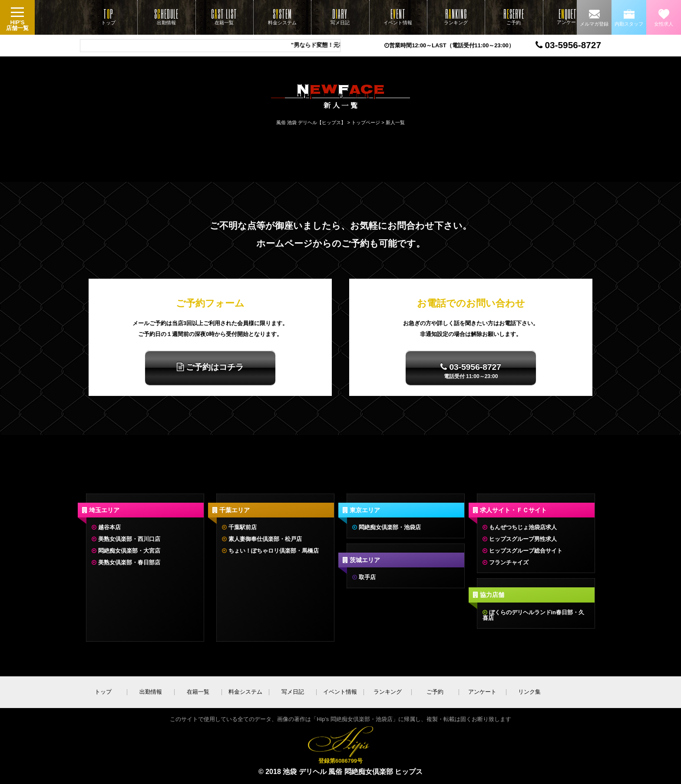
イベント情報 (398, 16)
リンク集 (529, 692)
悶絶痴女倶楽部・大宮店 (129, 551)
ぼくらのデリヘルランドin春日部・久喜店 (533, 615)
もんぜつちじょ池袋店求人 (523, 527)
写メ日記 (340, 16)
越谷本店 (109, 527)
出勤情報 (166, 16)
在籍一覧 (224, 16)
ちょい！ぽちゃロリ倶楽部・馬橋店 (274, 551)
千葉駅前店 (243, 527)
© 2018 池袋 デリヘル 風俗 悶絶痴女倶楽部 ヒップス (340, 772)
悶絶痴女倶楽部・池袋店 (390, 527)
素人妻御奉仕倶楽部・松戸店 (265, 539)
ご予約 (514, 16)
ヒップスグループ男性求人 (523, 539)
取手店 (367, 577)
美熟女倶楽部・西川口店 (129, 539)
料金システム (282, 16)
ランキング (456, 16)
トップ (108, 16)
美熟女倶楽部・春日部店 (129, 562)
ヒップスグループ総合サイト (526, 551)
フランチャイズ (509, 562)
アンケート (569, 16)
